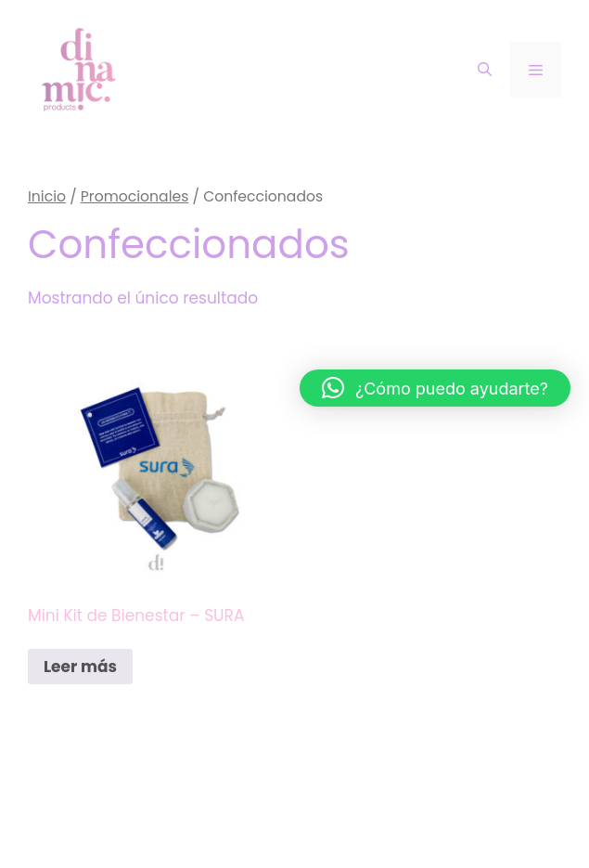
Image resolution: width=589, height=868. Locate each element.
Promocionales (135, 196)
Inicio (47, 196)
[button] (435, 388)
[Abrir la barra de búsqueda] (485, 70)
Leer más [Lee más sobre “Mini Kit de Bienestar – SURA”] (80, 667)
